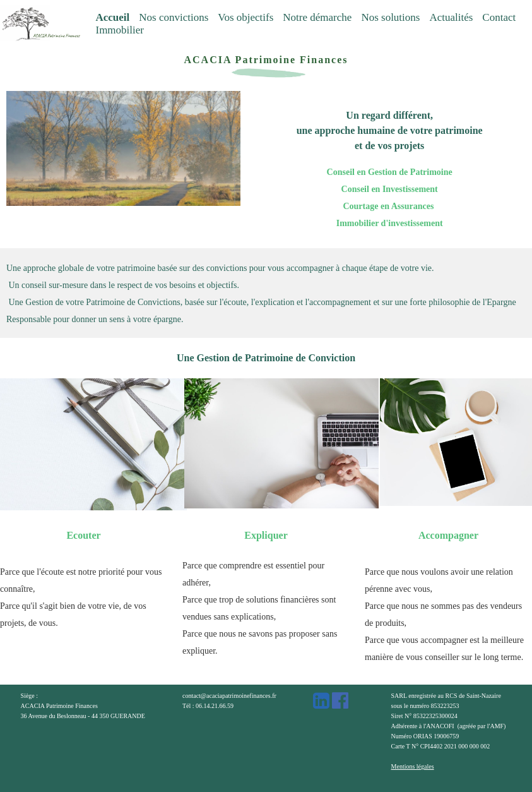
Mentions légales (413, 766)
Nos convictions (174, 17)
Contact (499, 17)
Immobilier (119, 30)
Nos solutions (390, 17)
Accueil (112, 17)
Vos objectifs (245, 17)
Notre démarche (317, 17)
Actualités (451, 17)
